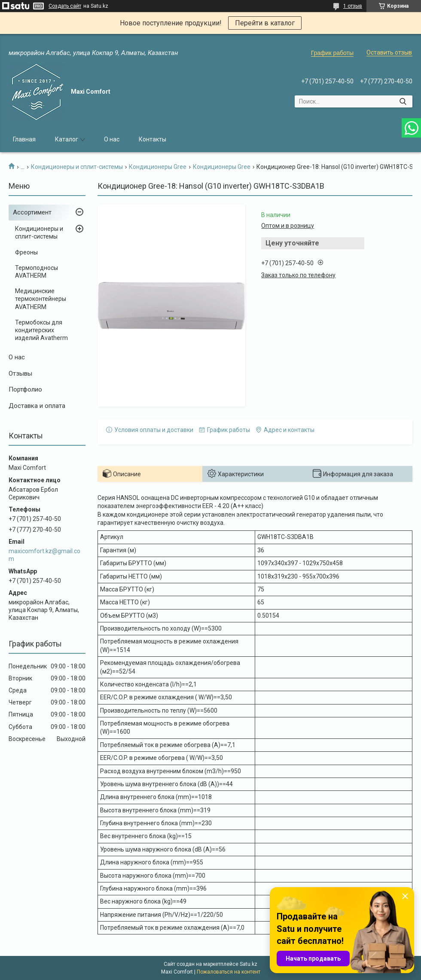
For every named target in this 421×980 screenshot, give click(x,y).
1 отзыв (353, 6)
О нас (112, 139)
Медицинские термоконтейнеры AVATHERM (41, 299)
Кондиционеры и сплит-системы (77, 167)
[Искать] (403, 101)
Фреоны (26, 252)
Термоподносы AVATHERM (37, 272)
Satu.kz (249, 964)
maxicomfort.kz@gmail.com (44, 555)
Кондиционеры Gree (158, 167)
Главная (24, 139)
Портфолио (25, 389)
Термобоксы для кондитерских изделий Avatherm (41, 330)
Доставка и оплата (37, 406)
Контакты (153, 139)
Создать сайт (65, 6)
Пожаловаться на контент (229, 972)
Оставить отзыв (389, 52)
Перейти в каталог (265, 23)
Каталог (67, 139)
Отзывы (20, 374)
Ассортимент (32, 212)
